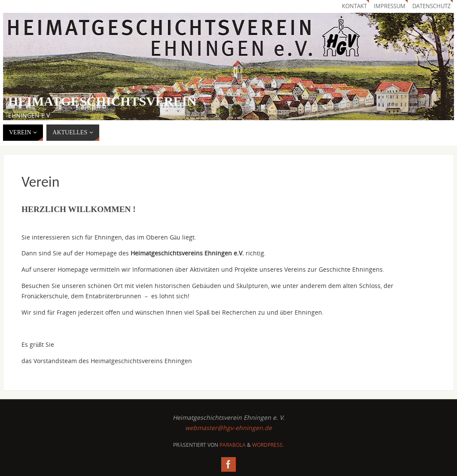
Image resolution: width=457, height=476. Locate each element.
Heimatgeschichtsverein (102, 101)
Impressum (390, 6)
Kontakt (354, 6)
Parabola (233, 445)
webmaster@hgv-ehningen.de (228, 428)
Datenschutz (431, 6)
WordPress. (268, 445)
